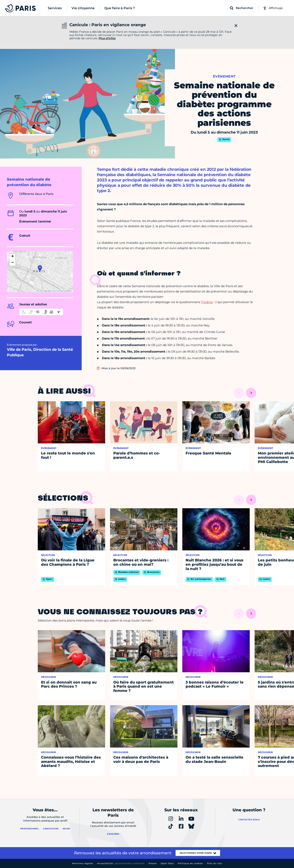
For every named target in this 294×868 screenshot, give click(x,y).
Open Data (167, 863)
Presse (153, 863)
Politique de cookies (190, 863)
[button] (40, 268)
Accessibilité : (121, 863)
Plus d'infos (107, 38)
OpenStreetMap (58, 291)
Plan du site (214, 863)
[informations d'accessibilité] (41, 312)
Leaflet (40, 291)
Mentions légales (83, 863)
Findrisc (207, 302)
